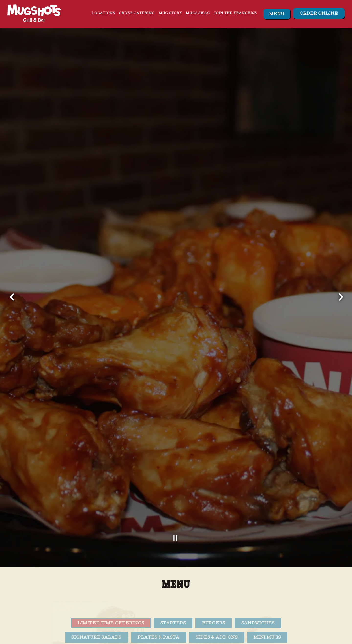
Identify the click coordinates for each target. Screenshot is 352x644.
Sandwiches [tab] (258, 576)
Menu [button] (277, 14)
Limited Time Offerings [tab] (111, 576)
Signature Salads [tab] (96, 590)
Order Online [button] (319, 14)
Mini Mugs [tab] (267, 590)
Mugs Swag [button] (198, 14)
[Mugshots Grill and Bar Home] (34, 14)
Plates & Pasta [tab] (158, 590)
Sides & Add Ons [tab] (217, 590)
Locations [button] (103, 14)
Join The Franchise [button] (235, 14)
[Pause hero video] (176, 491)
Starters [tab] (173, 576)
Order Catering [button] (137, 14)
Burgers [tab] (214, 576)
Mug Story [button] (170, 14)
